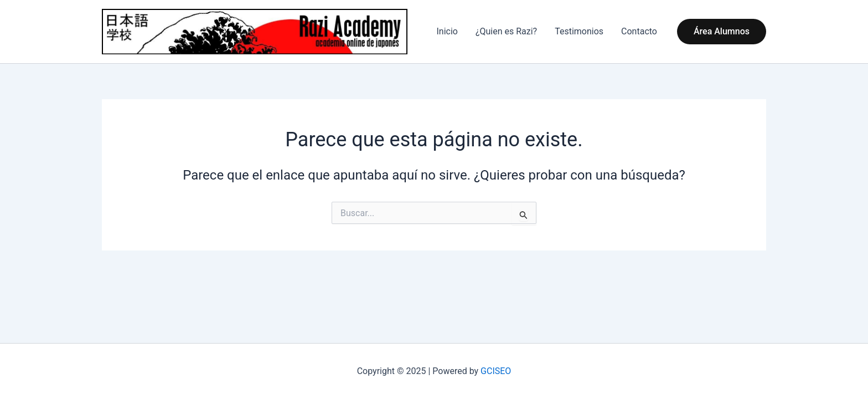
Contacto (639, 31)
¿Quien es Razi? (506, 31)
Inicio (447, 31)
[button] (722, 32)
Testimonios (579, 31)
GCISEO (496, 371)
